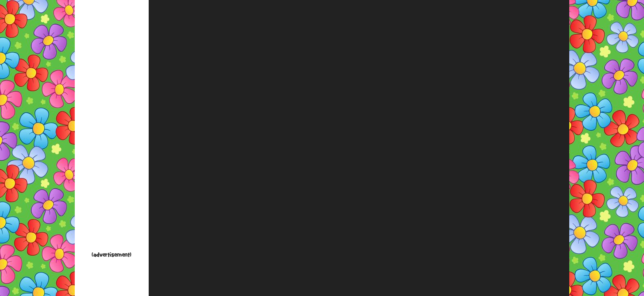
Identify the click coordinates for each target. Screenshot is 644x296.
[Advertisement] (112, 127)
